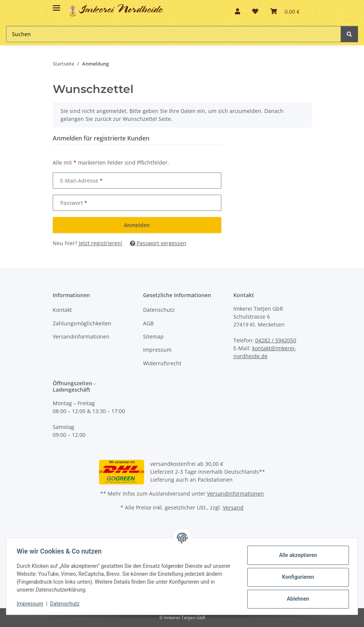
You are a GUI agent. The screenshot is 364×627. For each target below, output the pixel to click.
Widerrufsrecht (162, 363)
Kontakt (62, 310)
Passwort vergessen (158, 243)
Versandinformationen (81, 336)
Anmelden (137, 225)
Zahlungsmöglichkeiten (82, 323)
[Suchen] (174, 34)
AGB (148, 323)
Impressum (157, 350)
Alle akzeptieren (296, 555)
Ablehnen (296, 599)
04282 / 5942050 (276, 340)
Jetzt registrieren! (101, 243)
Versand (233, 507)
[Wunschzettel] (255, 11)
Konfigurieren (296, 577)
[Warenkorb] (285, 11)
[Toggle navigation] (56, 5)
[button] (238, 11)
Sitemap (153, 336)
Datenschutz (159, 310)
